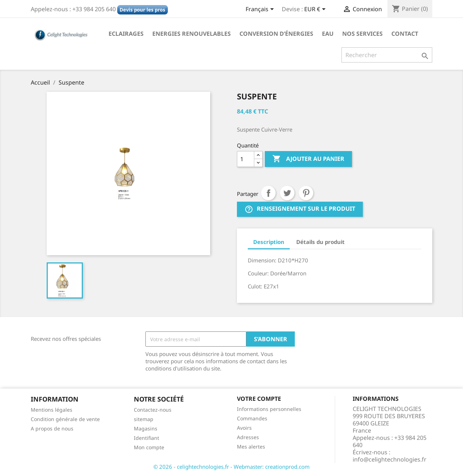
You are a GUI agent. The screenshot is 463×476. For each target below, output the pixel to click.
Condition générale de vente (65, 419)
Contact (405, 34)
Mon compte (149, 447)
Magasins (146, 428)
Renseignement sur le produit (300, 209)
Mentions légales (52, 410)
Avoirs (244, 428)
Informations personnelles (269, 409)
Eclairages (126, 34)
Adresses (248, 437)
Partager (268, 193)
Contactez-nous (153, 410)
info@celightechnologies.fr (390, 459)
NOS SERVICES (362, 34)
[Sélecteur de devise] (316, 10)
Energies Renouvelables (192, 34)
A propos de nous (52, 428)
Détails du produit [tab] (320, 242)
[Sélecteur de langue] (261, 10)
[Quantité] (246, 159)
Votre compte (259, 399)
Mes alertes (251, 447)
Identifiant (146, 438)
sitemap (144, 419)
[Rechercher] (387, 55)
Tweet (287, 193)
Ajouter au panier (308, 159)
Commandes (252, 418)
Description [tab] (269, 242)
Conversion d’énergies (276, 34)
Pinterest (306, 193)
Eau (328, 34)
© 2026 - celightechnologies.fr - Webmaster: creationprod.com (231, 467)
